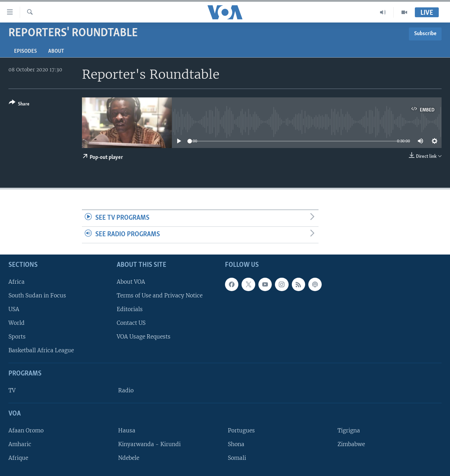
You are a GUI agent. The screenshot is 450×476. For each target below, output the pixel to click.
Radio (126, 390)
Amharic (20, 444)
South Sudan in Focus (37, 295)
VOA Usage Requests (144, 337)
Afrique (18, 458)
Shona (236, 444)
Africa (17, 282)
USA (14, 309)
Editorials (130, 309)
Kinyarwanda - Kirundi (149, 444)
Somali (237, 458)
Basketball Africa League (41, 350)
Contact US (131, 323)
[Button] (19, 105)
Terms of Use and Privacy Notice (160, 295)
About (56, 51)
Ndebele (129, 458)
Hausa (127, 430)
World (17, 323)
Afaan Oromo (26, 430)
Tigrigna (349, 430)
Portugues (241, 430)
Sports (17, 337)
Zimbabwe (351, 444)
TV (12, 390)
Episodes (25, 51)
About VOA (131, 282)
